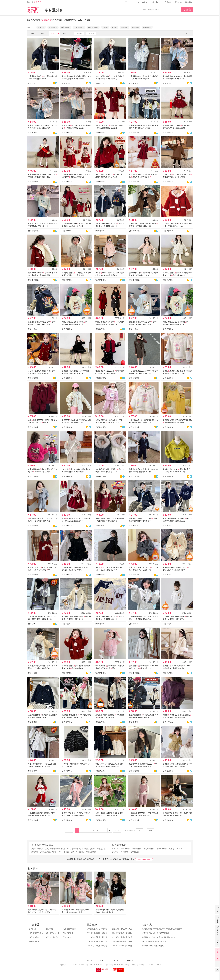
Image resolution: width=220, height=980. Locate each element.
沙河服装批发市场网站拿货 (97, 929)
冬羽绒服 (135, 27)
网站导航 (189, 2)
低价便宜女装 (34, 942)
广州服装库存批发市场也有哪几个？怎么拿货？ (123, 937)
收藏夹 (146, 2)
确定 (151, 831)
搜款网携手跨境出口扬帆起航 (153, 946)
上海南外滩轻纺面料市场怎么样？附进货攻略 (123, 942)
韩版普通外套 (93, 27)
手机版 (168, 2)
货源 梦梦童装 (134, 231)
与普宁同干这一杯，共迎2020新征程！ (156, 933)
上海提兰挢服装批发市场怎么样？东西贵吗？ (123, 946)
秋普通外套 (66, 27)
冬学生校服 (147, 27)
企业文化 (103, 960)
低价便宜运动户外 (53, 933)
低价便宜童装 (68, 933)
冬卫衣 (114, 27)
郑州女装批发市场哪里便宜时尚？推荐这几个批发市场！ (163, 929)
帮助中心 (178, 2)
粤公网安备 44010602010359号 (117, 965)
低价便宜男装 (34, 937)
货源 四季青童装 (67, 83)
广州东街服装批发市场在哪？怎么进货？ (98, 937)
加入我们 (117, 960)
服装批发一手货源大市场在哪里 (123, 929)
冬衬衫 (105, 27)
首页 (125, 2)
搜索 (187, 10)
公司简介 (89, 960)
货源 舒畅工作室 (33, 83)
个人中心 (135, 2)
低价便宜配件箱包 (36, 933)
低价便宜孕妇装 (52, 937)
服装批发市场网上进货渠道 (97, 933)
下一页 (117, 830)
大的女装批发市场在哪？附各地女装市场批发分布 (98, 942)
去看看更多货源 (144, 859)
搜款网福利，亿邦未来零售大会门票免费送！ (159, 937)
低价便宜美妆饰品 (70, 929)
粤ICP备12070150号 (94, 965)
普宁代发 (50, 929)
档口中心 (157, 2)
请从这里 (34, 2)
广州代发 (33, 929)
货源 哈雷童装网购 (101, 231)
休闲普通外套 (79, 27)
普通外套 (41, 27)
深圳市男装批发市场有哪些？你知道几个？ (123, 933)
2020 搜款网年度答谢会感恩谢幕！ (155, 942)
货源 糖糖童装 (67, 133)
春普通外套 (53, 27)
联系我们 (131, 960)
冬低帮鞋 (124, 27)
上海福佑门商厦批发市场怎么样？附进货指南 (98, 946)
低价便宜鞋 (67, 937)
